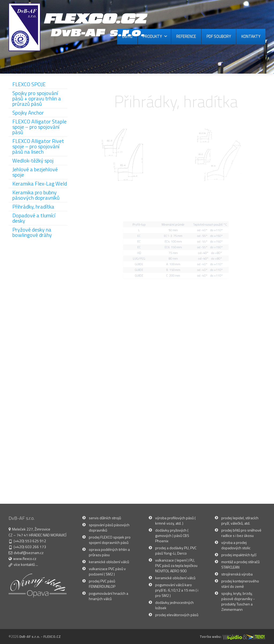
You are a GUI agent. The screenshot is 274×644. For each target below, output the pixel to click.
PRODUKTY (155, 36)
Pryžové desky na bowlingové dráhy (32, 232)
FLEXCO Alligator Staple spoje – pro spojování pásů (39, 127)
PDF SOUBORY (219, 36)
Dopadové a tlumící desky (34, 218)
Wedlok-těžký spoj (33, 160)
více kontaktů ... (26, 564)
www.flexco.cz (25, 558)
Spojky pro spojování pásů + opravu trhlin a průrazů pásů (37, 98)
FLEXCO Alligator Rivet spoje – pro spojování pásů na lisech (38, 146)
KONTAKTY (251, 36)
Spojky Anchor (28, 113)
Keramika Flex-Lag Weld (40, 183)
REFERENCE (186, 36)
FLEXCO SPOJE (29, 84)
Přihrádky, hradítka (33, 207)
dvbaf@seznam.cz (29, 553)
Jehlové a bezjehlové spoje (35, 172)
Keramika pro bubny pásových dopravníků (36, 195)
